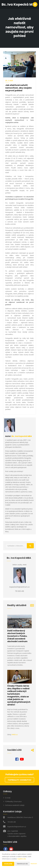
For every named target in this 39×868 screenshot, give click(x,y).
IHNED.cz (15, 735)
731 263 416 (12, 822)
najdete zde (22, 859)
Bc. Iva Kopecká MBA (22, 436)
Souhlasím (8, 864)
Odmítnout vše (22, 864)
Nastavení (34, 864)
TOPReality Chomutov (19, 780)
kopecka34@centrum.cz (17, 827)
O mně (8, 798)
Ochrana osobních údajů (15, 805)
